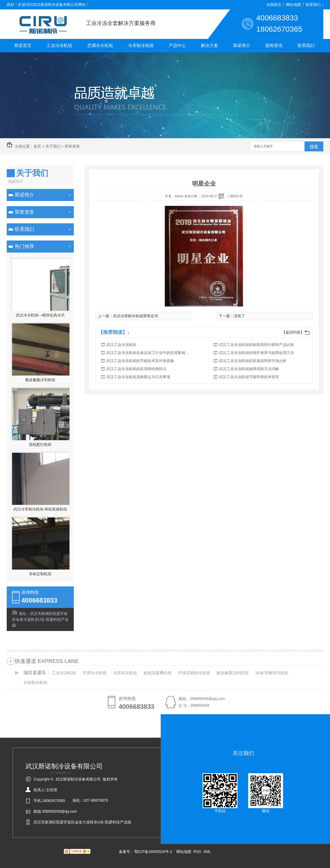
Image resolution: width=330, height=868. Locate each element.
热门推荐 (24, 246)
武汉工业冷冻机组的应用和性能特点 (136, 369)
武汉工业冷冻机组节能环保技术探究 (249, 377)
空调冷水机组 (100, 45)
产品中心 (177, 45)
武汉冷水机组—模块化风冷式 (40, 315)
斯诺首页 (23, 45)
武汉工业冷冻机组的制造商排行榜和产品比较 (256, 345)
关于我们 (53, 146)
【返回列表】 (293, 332)
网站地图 (294, 5)
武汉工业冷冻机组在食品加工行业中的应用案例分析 (149, 353)
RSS (198, 852)
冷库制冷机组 (141, 45)
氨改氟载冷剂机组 (40, 380)
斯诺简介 (242, 45)
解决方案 (210, 45)
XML (207, 852)
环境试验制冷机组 (194, 673)
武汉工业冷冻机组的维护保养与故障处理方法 (256, 353)
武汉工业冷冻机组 (121, 345)
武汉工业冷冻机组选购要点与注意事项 (138, 377)
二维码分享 (235, 196)
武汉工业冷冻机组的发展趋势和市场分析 (253, 361)
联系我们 (313, 5)
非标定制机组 (40, 574)
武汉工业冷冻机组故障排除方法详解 (249, 369)
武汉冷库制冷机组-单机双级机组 (40, 509)
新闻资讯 (274, 45)
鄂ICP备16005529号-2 (153, 852)
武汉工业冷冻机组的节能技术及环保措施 (140, 361)
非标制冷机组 (35, 682)
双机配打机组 (40, 444)
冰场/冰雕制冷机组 (272, 673)
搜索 (314, 147)
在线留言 (274, 5)
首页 (37, 146)
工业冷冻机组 (59, 45)
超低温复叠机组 (158, 673)
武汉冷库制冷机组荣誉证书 (135, 316)
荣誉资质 (72, 146)
